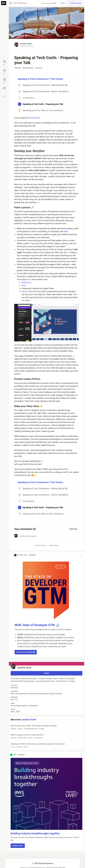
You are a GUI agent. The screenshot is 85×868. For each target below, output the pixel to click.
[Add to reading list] (4, 80)
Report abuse (54, 545)
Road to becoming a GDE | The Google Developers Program (46, 727)
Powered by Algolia (49, 3)
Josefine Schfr (26, 44)
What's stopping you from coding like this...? (46, 736)
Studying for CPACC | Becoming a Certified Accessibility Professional (46, 745)
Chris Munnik (34, 118)
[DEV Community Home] (4, 3)
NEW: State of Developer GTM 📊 (37, 625)
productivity (28, 68)
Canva (24, 291)
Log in (63, 3)
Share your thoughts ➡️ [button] (26, 652)
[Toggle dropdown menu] (81, 555)
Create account (75, 3)
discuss (39, 68)
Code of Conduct (40, 545)
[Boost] (4, 88)
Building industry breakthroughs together (35, 833)
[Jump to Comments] (4, 72)
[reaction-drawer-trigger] (4, 63)
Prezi (24, 285)
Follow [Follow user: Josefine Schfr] (47, 673)
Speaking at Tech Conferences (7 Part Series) (40, 79)
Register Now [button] (18, 846)
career (18, 68)
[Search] (11, 3)
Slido (66, 231)
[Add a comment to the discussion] (49, 538)
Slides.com (26, 282)
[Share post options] (4, 96)
